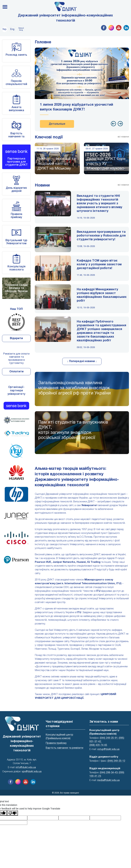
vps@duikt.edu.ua (32, 772)
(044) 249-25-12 (116, 761)
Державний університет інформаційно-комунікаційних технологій (65, 18)
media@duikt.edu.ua (108, 780)
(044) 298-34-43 (109, 773)
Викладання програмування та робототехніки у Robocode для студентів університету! (101, 236)
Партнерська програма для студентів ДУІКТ (16, 162)
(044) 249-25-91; (109, 738)
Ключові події (49, 137)
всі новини (123, 137)
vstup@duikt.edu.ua (108, 749)
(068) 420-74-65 (98, 745)
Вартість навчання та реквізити (16, 137)
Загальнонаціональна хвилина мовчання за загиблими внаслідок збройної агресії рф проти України (74, 388)
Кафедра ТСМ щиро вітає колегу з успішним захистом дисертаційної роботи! (99, 265)
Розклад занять (16, 55)
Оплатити (16, 372)
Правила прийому (56, 743)
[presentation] (113, 124)
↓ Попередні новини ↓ (82, 361)
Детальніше (57, 124)
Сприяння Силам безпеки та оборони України (16, 288)
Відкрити (16, 338)
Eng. (13, 29)
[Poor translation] (12, 813)
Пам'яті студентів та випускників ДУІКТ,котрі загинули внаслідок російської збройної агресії (73, 430)
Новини (42, 185)
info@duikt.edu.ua (26, 768)
